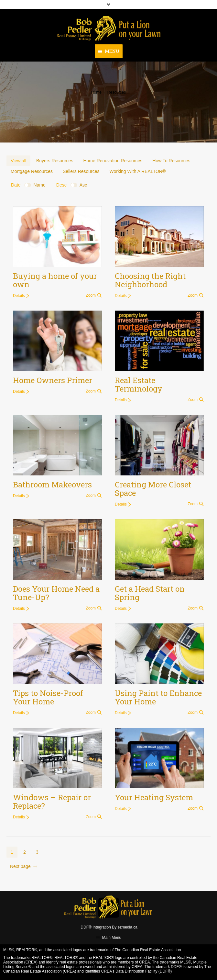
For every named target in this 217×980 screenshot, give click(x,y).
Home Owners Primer (53, 380)
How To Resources (171, 161)
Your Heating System (154, 797)
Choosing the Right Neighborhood (150, 280)
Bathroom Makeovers (52, 484)
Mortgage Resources (32, 171)
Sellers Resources (81, 171)
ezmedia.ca (128, 927)
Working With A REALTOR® (138, 171)
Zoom (91, 295)
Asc (83, 185)
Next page (20, 866)
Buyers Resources (55, 161)
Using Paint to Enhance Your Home (158, 697)
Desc (61, 185)
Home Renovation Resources (113, 161)
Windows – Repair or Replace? (52, 802)
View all (18, 161)
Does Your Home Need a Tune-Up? (56, 593)
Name (39, 185)
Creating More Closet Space (153, 489)
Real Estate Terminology (139, 384)
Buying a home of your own (55, 280)
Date (16, 185)
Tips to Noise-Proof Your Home (48, 697)
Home (96, 92)
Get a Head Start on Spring (150, 593)
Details (19, 296)
